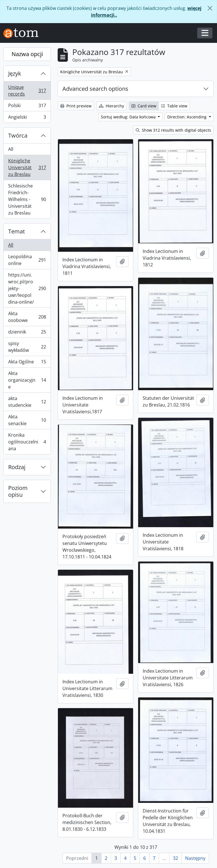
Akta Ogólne (27, 363)
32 (175, 858)
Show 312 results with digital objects (173, 130)
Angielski (27, 118)
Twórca (18, 135)
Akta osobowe (27, 317)
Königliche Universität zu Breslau (27, 167)
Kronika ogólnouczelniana (27, 442)
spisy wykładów (27, 347)
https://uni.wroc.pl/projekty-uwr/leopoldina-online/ (27, 288)
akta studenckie (27, 402)
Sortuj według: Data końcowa (129, 117)
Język (15, 73)
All (11, 149)
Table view (174, 106)
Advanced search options (95, 89)
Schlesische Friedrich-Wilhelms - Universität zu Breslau (27, 199)
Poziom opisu (18, 491)
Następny (195, 858)
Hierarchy (111, 106)
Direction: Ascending (187, 117)
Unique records (27, 90)
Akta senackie (27, 420)
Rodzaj (17, 467)
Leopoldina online (27, 260)
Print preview (76, 106)
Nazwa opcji (27, 54)
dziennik (27, 333)
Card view (144, 106)
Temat (17, 231)
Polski (27, 107)
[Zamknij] (210, 8)
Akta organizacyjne (27, 380)
